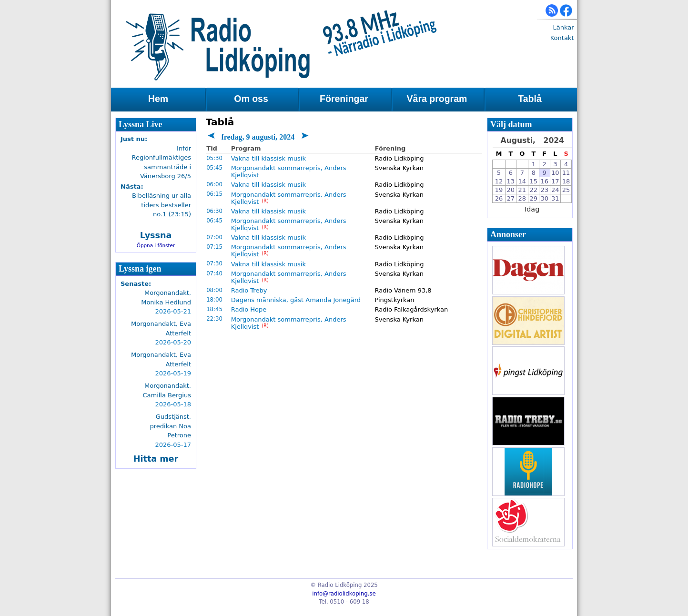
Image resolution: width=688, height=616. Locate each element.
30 (544, 198)
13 (511, 181)
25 (566, 190)
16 (544, 181)
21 (522, 190)
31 (555, 198)
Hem (158, 99)
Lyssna (156, 235)
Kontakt (562, 38)
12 (499, 181)
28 (522, 198)
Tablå (530, 99)
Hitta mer (156, 459)
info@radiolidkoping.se (344, 594)
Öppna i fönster (156, 245)
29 (534, 198)
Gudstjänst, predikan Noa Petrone (171, 426)
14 (522, 181)
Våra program (437, 99)
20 (511, 190)
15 (534, 181)
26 (499, 198)
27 (511, 198)
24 (555, 190)
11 (566, 173)
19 (499, 190)
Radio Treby (249, 290)
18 (566, 181)
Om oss (251, 99)
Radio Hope (249, 309)
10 (555, 173)
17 (555, 181)
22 (534, 190)
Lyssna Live (141, 124)
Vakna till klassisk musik (268, 158)
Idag (532, 209)
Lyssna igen (140, 269)
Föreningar (344, 99)
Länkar (563, 27)
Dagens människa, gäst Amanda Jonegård (296, 300)
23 (544, 190)
